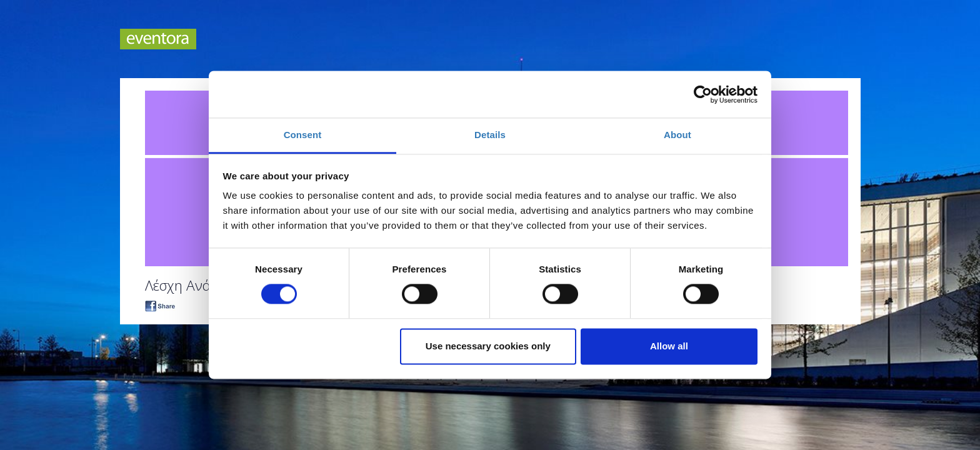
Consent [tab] (303, 135)
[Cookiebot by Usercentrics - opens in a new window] (703, 94)
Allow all (669, 346)
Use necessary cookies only (488, 346)
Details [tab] (490, 135)
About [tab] (677, 135)
